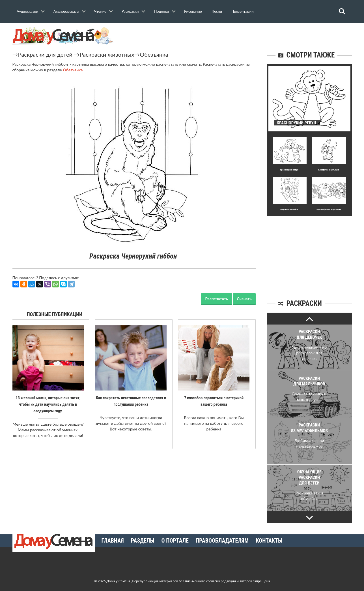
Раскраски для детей (45, 54)
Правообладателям (222, 541)
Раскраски (130, 11)
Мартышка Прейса (289, 209)
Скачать (244, 299)
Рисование (193, 11)
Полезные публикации (55, 314)
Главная (113, 541)
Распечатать (216, 299)
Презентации (243, 11)
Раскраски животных (107, 54)
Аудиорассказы (66, 11)
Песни (217, 11)
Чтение (100, 11)
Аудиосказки (27, 11)
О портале (175, 541)
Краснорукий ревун (289, 170)
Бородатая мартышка (329, 170)
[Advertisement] (309, 252)
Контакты (269, 541)
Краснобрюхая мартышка (329, 209)
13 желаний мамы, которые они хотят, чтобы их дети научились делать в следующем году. (48, 404)
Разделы (143, 541)
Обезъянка (154, 54)
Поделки (162, 11)
